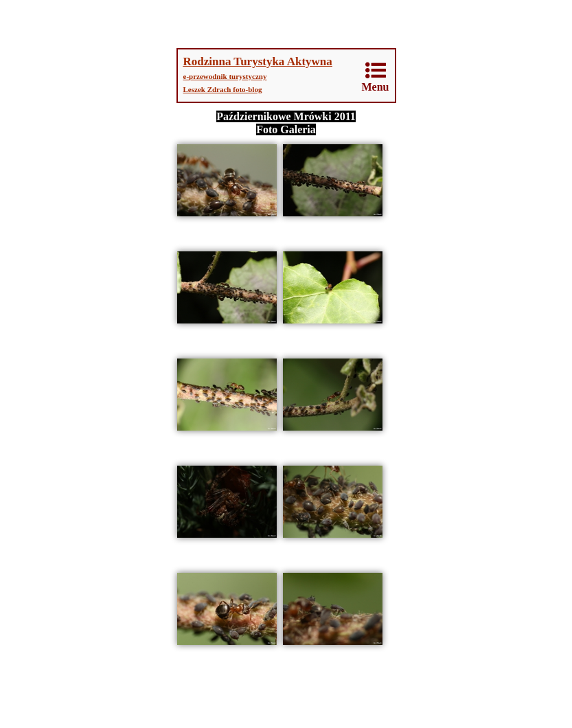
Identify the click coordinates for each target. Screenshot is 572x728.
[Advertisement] (286, 24)
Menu (376, 76)
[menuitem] (376, 77)
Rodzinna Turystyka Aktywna (258, 61)
